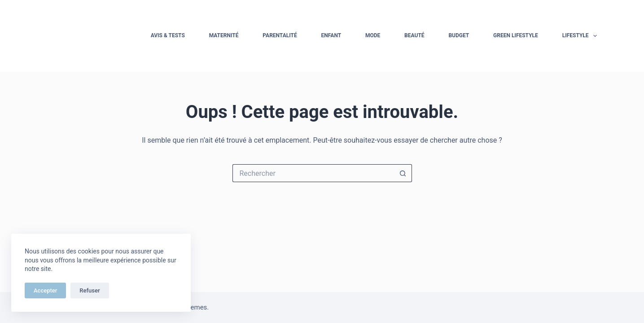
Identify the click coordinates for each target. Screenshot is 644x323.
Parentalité (280, 35)
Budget (459, 35)
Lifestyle (581, 36)
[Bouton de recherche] (403, 173)
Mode (373, 35)
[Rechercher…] (313, 173)
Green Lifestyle (516, 35)
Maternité (224, 35)
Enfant (331, 35)
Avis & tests (168, 35)
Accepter (45, 290)
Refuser (90, 290)
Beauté (414, 35)
